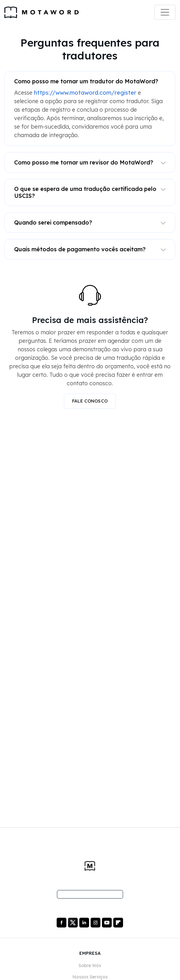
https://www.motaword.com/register (85, 93)
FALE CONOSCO (90, 401)
